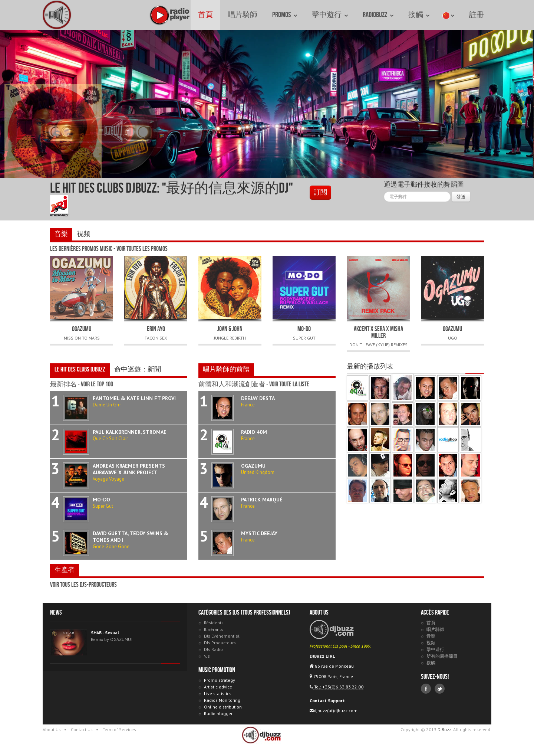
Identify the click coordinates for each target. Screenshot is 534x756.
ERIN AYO (156, 329)
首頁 (205, 15)
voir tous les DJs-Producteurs (83, 585)
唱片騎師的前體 (226, 369)
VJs (207, 656)
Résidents (214, 623)
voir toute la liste (289, 384)
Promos (285, 15)
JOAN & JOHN (230, 329)
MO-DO (304, 329)
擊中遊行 (330, 15)
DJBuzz (57, 15)
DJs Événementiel (222, 636)
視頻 (83, 234)
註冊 (477, 15)
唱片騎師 (243, 15)
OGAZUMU (82, 329)
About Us (52, 729)
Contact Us (82, 729)
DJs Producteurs (220, 643)
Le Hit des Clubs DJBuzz (80, 369)
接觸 (419, 15)
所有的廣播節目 (442, 656)
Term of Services (119, 729)
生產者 (65, 570)
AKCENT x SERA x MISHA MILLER (378, 332)
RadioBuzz (378, 15)
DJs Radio (213, 649)
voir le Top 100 (97, 384)
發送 (461, 197)
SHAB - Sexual (105, 633)
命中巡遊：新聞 (138, 369)
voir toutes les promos (142, 249)
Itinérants (214, 629)
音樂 (61, 234)
